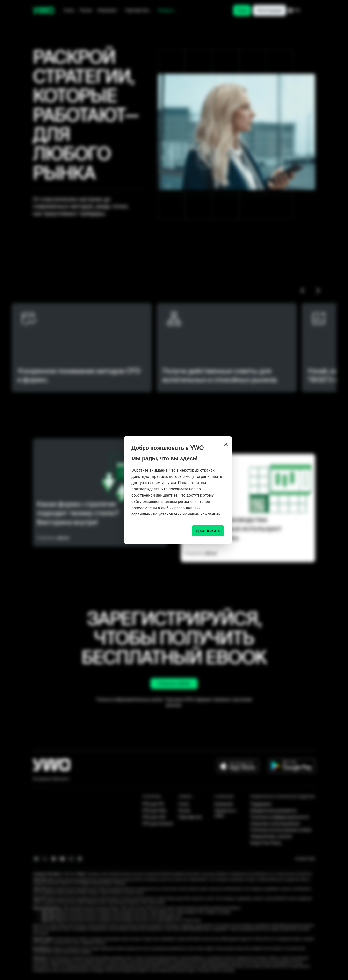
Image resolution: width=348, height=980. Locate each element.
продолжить (208, 531)
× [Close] (226, 444)
